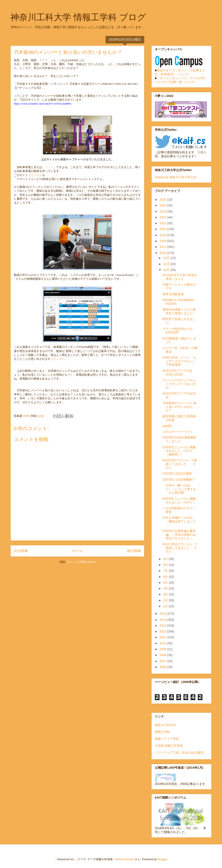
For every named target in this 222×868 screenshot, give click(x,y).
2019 (163, 235)
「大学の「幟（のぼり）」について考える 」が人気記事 (179, 489)
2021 (163, 223)
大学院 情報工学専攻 (169, 746)
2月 (166, 600)
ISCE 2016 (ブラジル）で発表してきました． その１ (180, 548)
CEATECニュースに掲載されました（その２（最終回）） (179, 451)
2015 (163, 614)
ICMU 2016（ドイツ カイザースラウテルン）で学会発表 (179, 361)
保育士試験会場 (173, 294)
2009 (163, 649)
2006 (163, 667)
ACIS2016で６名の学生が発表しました (180, 277)
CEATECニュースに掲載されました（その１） (179, 500)
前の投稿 (134, 551)
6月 (166, 577)
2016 (163, 253)
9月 (166, 559)
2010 (163, 643)
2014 (163, 620)
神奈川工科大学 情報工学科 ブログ (78, 17)
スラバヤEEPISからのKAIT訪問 (177, 331)
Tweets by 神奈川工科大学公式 (176, 177)
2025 (163, 200)
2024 (163, 205)
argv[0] (167, 426)
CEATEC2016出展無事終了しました (179, 439)
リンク (35, 175)
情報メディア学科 (167, 739)
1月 (166, 606)
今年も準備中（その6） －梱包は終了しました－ (180, 521)
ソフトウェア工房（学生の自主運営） (181, 753)
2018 (163, 241)
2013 (163, 626)
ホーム (77, 551)
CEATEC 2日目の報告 (177, 473)
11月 (167, 264)
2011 (163, 637)
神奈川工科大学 (165, 725)
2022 (163, 217)
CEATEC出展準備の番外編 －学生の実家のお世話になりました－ (179, 535)
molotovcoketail (124, 859)
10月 (167, 270)
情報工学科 (162, 732)
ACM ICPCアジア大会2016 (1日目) (177, 373)
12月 (167, 258)
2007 (163, 661)
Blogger (162, 859)
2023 (163, 211)
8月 (166, 565)
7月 (166, 571)
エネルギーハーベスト (178, 432)
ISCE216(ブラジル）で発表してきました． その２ (180, 464)
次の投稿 (21, 551)
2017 (163, 247)
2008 (163, 655)
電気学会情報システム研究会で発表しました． (179, 311)
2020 (163, 229)
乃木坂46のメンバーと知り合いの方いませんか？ (179, 407)
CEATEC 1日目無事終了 (179, 480)
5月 (166, 583)
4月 (166, 588)
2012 (163, 631)
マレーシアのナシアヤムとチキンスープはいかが (179, 384)
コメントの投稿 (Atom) (81, 562)
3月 (166, 594)
